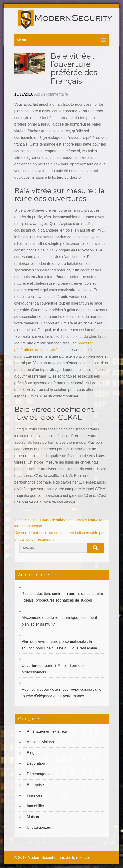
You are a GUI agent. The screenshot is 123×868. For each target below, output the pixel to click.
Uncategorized (39, 827)
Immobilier (36, 806)
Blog (31, 753)
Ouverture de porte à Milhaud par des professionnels (53, 669)
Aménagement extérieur (47, 731)
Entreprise (36, 785)
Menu (21, 40)
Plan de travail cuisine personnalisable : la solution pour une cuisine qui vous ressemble (59, 645)
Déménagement (40, 774)
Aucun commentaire (51, 94)
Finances (35, 795)
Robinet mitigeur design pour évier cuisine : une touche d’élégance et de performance (62, 693)
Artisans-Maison (40, 742)
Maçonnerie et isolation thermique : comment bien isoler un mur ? (59, 621)
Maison (33, 817)
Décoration (36, 763)
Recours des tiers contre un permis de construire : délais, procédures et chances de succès (62, 597)
